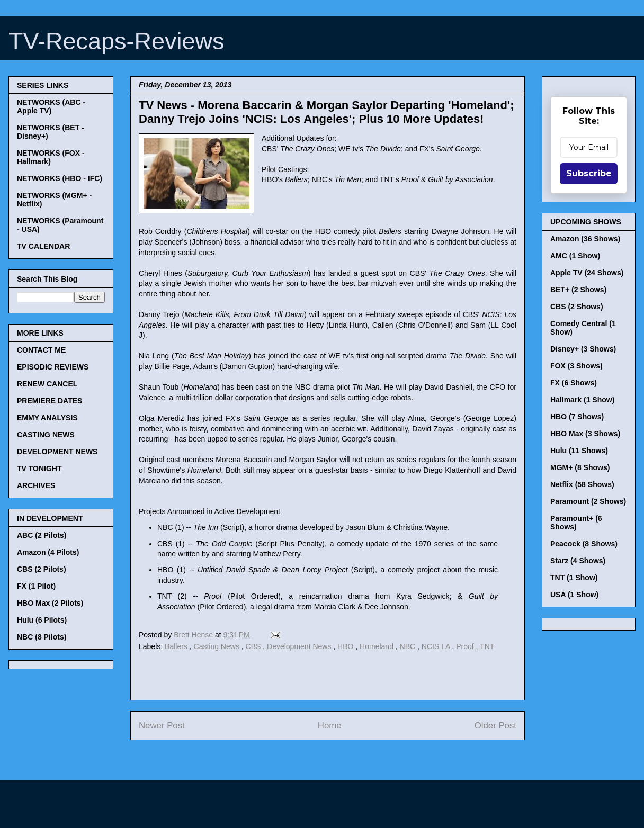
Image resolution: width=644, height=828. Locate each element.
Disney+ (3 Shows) (583, 349)
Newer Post (162, 726)
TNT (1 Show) (574, 578)
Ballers (177, 646)
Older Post (495, 726)
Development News (300, 646)
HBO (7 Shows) (577, 417)
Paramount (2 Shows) (588, 501)
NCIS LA (437, 646)
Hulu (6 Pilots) (42, 620)
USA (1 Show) (574, 595)
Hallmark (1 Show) (582, 400)
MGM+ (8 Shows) (580, 467)
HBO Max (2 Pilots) (50, 603)
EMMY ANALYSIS (47, 418)
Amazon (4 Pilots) (48, 552)
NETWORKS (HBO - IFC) (60, 178)
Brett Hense (194, 635)
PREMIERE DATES (50, 401)
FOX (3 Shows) (576, 366)
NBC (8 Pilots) (42, 637)
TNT (487, 646)
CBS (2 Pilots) (42, 569)
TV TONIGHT (39, 469)
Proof (466, 646)
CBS (254, 646)
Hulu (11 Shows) (579, 451)
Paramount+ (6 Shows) (576, 523)
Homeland (378, 646)
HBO (346, 646)
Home (330, 726)
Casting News (218, 646)
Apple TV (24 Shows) (587, 273)
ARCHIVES (36, 485)
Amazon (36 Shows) (585, 239)
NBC (409, 646)
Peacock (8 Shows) (584, 544)
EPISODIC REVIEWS (53, 367)
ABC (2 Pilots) (42, 535)
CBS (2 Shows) (577, 307)
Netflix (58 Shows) (582, 484)
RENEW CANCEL (47, 384)
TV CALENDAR (43, 246)
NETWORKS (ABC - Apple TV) (51, 106)
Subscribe (589, 173)
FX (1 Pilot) (36, 586)
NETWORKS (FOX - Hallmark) (51, 157)
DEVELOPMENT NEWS (57, 452)
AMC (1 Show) (575, 256)
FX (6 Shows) (574, 383)
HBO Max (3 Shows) (585, 434)
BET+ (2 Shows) (578, 290)
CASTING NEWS (46, 435)
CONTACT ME (41, 350)
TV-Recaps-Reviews (117, 41)
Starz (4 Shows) (578, 561)
